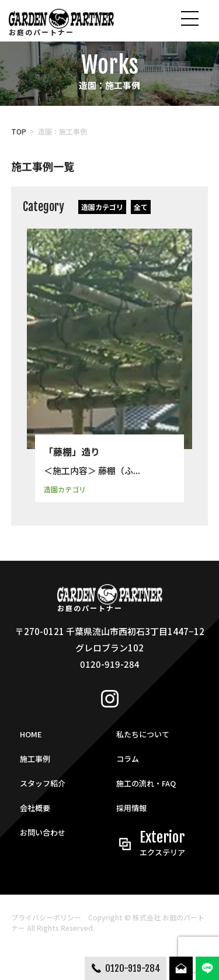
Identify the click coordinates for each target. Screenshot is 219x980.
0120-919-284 (133, 968)
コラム (128, 759)
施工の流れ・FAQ (146, 783)
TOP (19, 131)
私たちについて (143, 734)
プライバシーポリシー (46, 917)
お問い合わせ (43, 832)
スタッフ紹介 (43, 783)
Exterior (169, 844)
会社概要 (35, 808)
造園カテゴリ (102, 207)
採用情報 (131, 808)
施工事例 (35, 759)
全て (141, 207)
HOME (31, 734)
